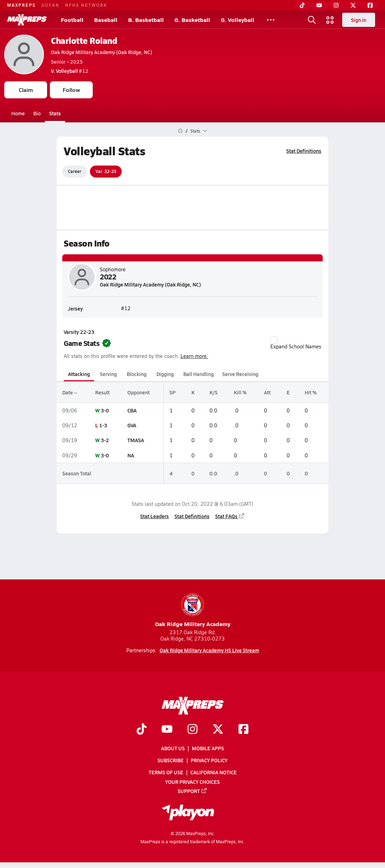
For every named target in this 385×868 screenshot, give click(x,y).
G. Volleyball (238, 20)
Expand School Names (296, 343)
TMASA (136, 440)
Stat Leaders (154, 516)
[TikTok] (302, 5)
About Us (173, 748)
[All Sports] (271, 20)
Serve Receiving (240, 374)
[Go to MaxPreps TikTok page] (142, 730)
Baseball (106, 20)
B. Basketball (146, 20)
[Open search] (312, 20)
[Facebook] (370, 5)
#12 (70, 71)
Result (102, 392)
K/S (214, 392)
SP (173, 392)
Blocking (137, 374)
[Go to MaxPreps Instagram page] (192, 730)
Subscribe (171, 760)
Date (70, 392)
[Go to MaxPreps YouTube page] (167, 730)
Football (72, 20)
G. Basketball (192, 20)
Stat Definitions (304, 151)
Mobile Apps (208, 748)
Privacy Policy (209, 760)
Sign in (359, 20)
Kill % (240, 392)
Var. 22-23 (106, 171)
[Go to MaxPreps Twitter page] (218, 730)
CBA (132, 410)
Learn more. (194, 356)
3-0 (105, 410)
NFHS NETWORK (86, 5)
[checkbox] (274, 340)
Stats (55, 113)
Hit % (311, 392)
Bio (37, 113)
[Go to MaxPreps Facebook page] (243, 730)
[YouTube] (319, 5)
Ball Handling (199, 374)
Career (75, 171)
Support (192, 791)
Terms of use (166, 772)
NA (131, 455)
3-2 (105, 440)
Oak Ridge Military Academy (193, 611)
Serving (108, 374)
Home (18, 113)
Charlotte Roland (84, 40)
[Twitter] (353, 5)
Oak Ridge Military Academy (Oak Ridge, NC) (102, 52)
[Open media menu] (330, 20)
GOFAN (50, 5)
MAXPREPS (21, 5)
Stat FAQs (230, 516)
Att (267, 392)
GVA (132, 425)
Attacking (79, 374)
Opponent (139, 392)
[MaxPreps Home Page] (180, 131)
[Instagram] (336, 5)
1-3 (103, 425)
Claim (26, 90)
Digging (165, 374)
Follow (71, 90)
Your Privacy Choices (192, 782)
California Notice (214, 772)
